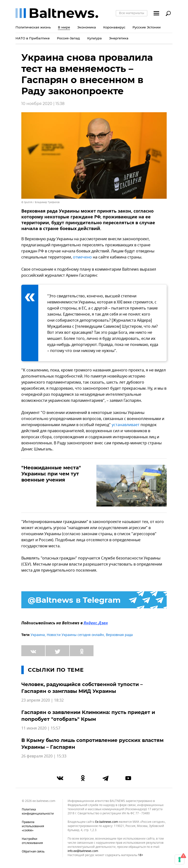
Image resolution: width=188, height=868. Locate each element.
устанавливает (126, 425)
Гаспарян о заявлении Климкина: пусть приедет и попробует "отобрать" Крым (88, 716)
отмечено (82, 257)
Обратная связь (33, 851)
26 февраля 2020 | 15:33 (44, 756)
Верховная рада (119, 635)
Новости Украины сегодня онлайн (75, 635)
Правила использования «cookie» (33, 826)
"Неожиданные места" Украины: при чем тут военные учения (51, 474)
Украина (38, 635)
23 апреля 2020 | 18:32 (43, 700)
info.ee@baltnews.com (83, 851)
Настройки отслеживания (32, 841)
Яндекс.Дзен (96, 623)
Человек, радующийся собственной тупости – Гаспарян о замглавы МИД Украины (82, 688)
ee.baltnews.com (107, 822)
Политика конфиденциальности (38, 812)
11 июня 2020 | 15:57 (41, 728)
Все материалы (132, 13)
